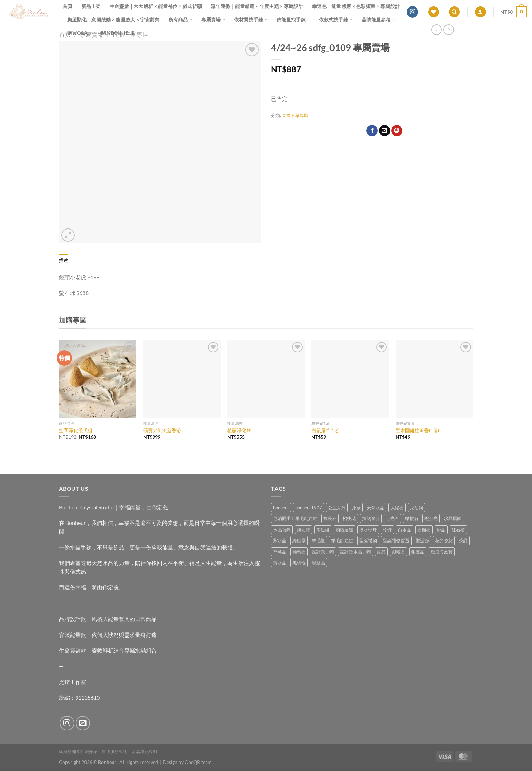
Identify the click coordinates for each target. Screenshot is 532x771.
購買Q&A (80, 33)
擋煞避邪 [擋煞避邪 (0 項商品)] (371, 518)
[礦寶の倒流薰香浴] (182, 379)
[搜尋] (454, 12)
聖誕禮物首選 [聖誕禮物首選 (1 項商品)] (396, 540)
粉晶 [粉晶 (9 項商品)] (441, 530)
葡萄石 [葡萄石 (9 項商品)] (299, 552)
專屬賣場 (213, 20)
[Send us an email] (83, 723)
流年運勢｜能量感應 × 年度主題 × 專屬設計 (257, 6)
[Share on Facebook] (372, 131)
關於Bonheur (118, 33)
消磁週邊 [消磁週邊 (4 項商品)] (344, 530)
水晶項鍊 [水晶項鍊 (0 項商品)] (282, 530)
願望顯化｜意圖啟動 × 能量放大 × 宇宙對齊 (113, 20)
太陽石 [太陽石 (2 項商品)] (397, 508)
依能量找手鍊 (293, 20)
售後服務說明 (115, 751)
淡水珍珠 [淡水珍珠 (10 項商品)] (368, 530)
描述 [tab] (64, 260)
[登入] (480, 12)
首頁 (68, 6)
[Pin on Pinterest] (397, 131)
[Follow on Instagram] (412, 12)
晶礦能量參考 (378, 20)
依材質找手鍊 (251, 20)
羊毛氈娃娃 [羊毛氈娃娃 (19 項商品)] (342, 540)
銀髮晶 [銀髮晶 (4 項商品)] (418, 552)
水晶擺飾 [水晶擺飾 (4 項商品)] (453, 518)
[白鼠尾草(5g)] (350, 379)
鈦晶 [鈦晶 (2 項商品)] (381, 552)
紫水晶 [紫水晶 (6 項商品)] (280, 540)
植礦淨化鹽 (239, 430)
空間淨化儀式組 (76, 430)
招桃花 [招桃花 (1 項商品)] (349, 518)
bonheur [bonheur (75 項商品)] (281, 508)
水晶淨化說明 (145, 751)
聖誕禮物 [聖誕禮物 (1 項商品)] (368, 540)
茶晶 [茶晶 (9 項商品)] (463, 540)
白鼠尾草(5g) (325, 430)
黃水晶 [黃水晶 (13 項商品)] (280, 563)
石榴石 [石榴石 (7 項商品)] (424, 530)
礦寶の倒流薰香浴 (162, 430)
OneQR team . (199, 762)
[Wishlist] (434, 12)
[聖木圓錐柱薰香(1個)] (434, 379)
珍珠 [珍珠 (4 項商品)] (387, 530)
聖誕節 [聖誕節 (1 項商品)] (422, 540)
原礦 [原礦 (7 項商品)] (356, 508)
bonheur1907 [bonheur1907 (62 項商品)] (309, 508)
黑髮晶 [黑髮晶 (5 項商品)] (318, 563)
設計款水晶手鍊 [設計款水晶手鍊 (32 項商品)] (355, 552)
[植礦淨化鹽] (266, 379)
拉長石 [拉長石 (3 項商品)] (330, 518)
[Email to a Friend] (385, 131)
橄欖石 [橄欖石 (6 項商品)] (412, 518)
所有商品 (181, 20)
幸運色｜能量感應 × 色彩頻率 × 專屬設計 (356, 6)
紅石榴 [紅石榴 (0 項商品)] (458, 530)
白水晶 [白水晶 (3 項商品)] (405, 530)
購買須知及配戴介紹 (78, 751)
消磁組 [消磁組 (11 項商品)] (323, 530)
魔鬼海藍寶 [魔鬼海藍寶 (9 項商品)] (442, 552)
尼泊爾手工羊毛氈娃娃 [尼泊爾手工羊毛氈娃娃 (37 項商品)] (295, 518)
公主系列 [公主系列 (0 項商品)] (337, 508)
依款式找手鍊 (336, 20)
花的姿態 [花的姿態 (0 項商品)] (444, 540)
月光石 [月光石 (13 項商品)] (392, 518)
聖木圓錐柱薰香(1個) (417, 430)
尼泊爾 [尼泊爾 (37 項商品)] (416, 508)
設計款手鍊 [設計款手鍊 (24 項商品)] (323, 552)
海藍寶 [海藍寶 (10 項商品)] (303, 530)
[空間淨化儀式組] (98, 379)
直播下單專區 (295, 115)
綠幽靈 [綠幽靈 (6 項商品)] (299, 540)
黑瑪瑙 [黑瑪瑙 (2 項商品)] (299, 563)
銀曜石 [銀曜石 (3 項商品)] (398, 552)
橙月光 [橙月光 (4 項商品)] (431, 518)
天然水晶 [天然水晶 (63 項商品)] (376, 508)
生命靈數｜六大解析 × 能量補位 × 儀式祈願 (156, 6)
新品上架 (91, 6)
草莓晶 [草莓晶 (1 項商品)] (280, 552)
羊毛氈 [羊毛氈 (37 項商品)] (318, 540)
